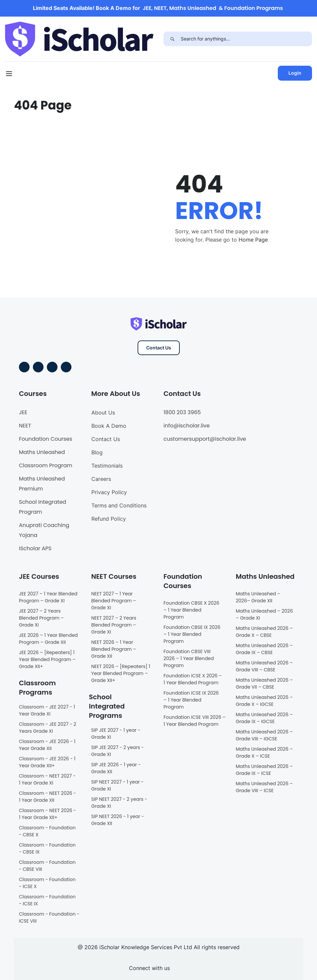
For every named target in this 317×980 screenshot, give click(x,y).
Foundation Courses (46, 439)
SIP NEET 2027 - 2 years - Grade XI (119, 803)
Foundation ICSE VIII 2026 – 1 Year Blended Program (195, 721)
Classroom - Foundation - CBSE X (47, 831)
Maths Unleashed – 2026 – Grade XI (264, 614)
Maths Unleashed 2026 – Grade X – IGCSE (264, 701)
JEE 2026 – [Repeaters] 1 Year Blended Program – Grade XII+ (47, 659)
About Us (103, 413)
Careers (101, 479)
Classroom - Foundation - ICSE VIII (49, 917)
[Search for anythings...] (247, 39)
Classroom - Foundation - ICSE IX (47, 900)
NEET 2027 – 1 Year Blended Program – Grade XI (114, 601)
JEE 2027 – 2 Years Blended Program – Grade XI (41, 618)
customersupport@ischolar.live (205, 439)
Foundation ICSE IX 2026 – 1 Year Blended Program (191, 700)
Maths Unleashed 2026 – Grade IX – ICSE (264, 770)
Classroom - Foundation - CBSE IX (47, 848)
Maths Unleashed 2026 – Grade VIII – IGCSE (264, 735)
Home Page (253, 240)
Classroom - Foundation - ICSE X (47, 883)
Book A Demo (109, 426)
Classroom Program (46, 465)
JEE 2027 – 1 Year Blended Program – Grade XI (48, 597)
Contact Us (159, 348)
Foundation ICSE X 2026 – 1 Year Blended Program (193, 679)
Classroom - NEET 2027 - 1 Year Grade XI (47, 779)
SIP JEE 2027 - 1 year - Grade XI (116, 734)
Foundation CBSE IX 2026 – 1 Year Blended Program (192, 634)
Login (295, 73)
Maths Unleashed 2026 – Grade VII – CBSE (264, 683)
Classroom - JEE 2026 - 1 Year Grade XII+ (47, 762)
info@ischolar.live (187, 426)
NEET (25, 426)
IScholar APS (35, 548)
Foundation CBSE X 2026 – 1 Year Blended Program (191, 610)
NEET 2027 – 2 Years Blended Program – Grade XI (114, 625)
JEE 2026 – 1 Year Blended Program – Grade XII (48, 639)
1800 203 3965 (182, 412)
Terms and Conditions (119, 505)
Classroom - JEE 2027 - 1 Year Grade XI (47, 710)
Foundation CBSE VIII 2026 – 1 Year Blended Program (189, 658)
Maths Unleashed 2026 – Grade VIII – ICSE (264, 787)
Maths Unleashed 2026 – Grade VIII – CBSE (264, 666)
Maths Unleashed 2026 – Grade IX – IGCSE (264, 718)
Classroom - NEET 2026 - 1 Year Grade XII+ (48, 814)
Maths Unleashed (42, 452)
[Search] (172, 39)
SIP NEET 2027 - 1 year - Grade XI (118, 785)
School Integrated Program (43, 507)
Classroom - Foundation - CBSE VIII (47, 866)
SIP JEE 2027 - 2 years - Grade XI (118, 751)
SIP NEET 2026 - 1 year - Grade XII (118, 820)
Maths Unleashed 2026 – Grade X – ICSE (264, 753)
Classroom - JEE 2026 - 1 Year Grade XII (47, 745)
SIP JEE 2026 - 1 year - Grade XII (116, 768)
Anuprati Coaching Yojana (44, 530)
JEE (23, 412)
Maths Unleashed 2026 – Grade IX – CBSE (264, 649)
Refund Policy (109, 519)
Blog (97, 452)
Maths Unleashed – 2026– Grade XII (258, 597)
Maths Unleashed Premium (42, 484)
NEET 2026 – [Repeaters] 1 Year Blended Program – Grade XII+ (121, 673)
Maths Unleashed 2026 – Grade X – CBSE (264, 632)
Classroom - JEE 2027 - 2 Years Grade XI (48, 728)
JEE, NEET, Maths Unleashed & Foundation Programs (213, 8)
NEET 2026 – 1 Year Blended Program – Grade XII (114, 649)
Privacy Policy (109, 492)
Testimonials (107, 466)
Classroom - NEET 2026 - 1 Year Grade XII (48, 797)
